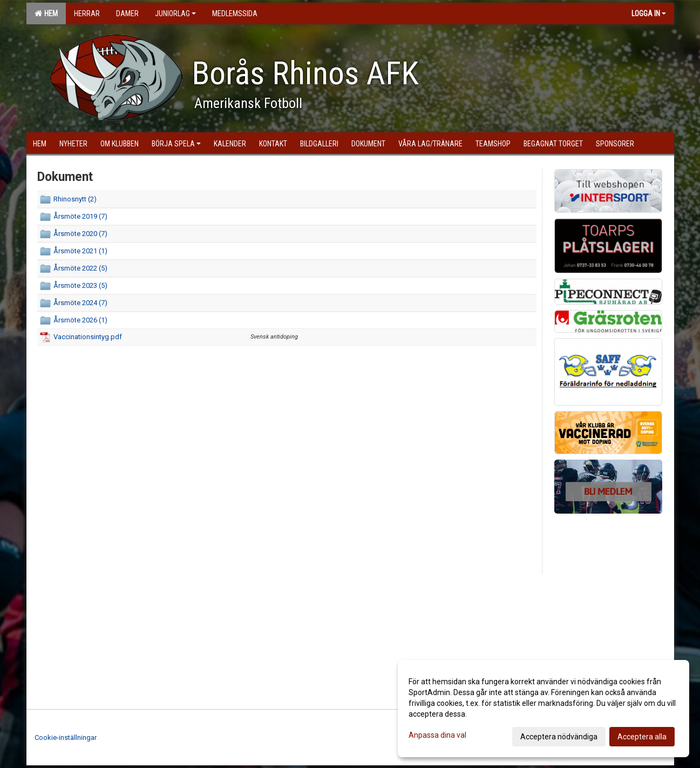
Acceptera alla (642, 737)
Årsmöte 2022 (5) (80, 268)
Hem (46, 14)
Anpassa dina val (437, 735)
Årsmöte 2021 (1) (80, 251)
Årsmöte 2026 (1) (80, 320)
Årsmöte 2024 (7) (80, 303)
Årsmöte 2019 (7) (80, 216)
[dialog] (543, 709)
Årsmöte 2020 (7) (80, 234)
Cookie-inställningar (66, 737)
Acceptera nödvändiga (559, 737)
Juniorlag (175, 14)
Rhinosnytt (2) (75, 199)
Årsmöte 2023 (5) (80, 285)
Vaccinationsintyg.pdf (88, 337)
